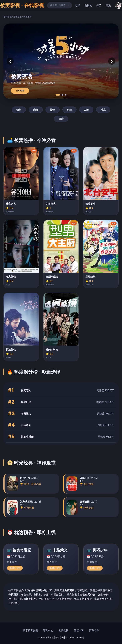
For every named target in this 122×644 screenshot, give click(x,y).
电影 (78, 5)
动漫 (108, 5)
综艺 (99, 5)
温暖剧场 (18, 17)
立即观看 (20, 91)
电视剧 (88, 5)
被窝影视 (8, 17)
